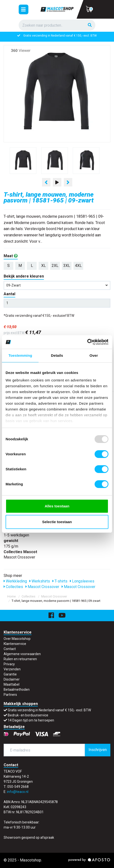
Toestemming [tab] (20, 355)
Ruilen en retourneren (20, 659)
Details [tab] (57, 355)
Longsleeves (82, 581)
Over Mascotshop (17, 639)
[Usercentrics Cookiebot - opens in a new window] (87, 342)
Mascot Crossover (42, 587)
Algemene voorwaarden (22, 654)
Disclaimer (12, 679)
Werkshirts (40, 581)
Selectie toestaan (57, 522)
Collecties (13, 587)
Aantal (9, 294)
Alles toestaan (57, 506)
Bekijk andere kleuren (24, 276)
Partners (10, 695)
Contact (10, 649)
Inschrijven (98, 750)
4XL (78, 266)
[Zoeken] (90, 25)
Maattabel (12, 684)
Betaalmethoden (17, 690)
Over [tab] (94, 355)
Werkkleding (15, 581)
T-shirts (60, 581)
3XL (67, 266)
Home (12, 596)
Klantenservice (15, 644)
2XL (55, 266)
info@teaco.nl (18, 792)
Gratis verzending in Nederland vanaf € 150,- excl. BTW (60, 36)
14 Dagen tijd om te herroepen (31, 720)
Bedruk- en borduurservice (28, 715)
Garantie (10, 674)
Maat (11, 256)
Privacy (9, 664)
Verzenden (12, 669)
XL (44, 266)
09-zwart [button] (57, 285)
